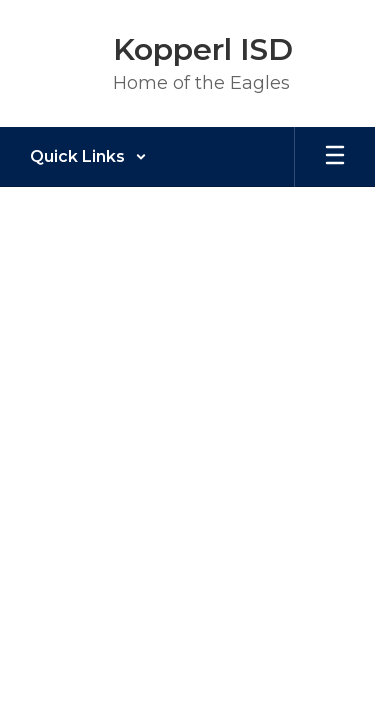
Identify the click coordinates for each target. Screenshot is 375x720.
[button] (88, 157)
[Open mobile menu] (335, 157)
